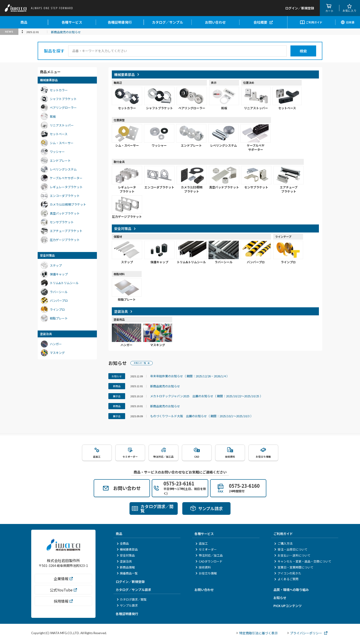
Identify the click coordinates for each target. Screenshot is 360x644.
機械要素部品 (127, 551)
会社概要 (263, 22)
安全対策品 (126, 557)
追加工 (201, 545)
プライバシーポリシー (307, 635)
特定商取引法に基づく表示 (257, 635)
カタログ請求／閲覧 (132, 601)
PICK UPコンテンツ (288, 608)
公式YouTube (63, 594)
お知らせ (280, 599)
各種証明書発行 (120, 22)
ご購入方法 (283, 545)
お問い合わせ (215, 22)
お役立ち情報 (206, 575)
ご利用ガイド (311, 22)
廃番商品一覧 (127, 575)
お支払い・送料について (292, 557)
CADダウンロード (209, 563)
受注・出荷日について (291, 551)
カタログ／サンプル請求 (133, 591)
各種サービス (72, 22)
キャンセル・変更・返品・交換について (303, 563)
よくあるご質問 (286, 581)
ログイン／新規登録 (130, 583)
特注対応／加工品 (209, 557)
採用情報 (63, 605)
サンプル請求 (127, 607)
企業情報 (63, 583)
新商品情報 (126, 569)
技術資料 (203, 569)
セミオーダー (206, 551)
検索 (303, 51)
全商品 (123, 545)
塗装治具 (124, 563)
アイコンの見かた (288, 575)
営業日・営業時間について (294, 569)
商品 (24, 22)
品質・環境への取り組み (291, 591)
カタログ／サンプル (167, 22)
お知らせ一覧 (144, 363)
